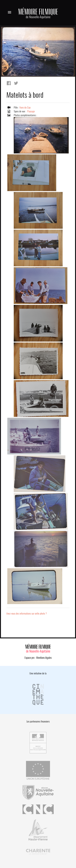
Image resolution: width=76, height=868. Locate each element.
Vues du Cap (25, 107)
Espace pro (29, 658)
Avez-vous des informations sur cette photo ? (27, 614)
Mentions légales (44, 658)
